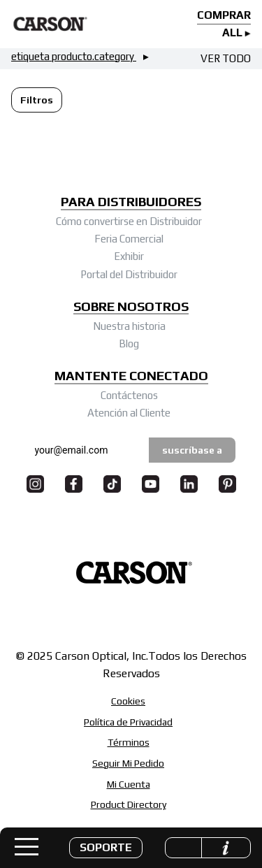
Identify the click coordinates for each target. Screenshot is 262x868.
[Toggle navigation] (27, 847)
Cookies (128, 701)
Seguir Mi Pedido (128, 763)
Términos (129, 742)
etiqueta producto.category (74, 56)
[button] (106, 848)
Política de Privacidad (128, 722)
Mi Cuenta (129, 784)
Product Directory (129, 804)
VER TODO (226, 58)
